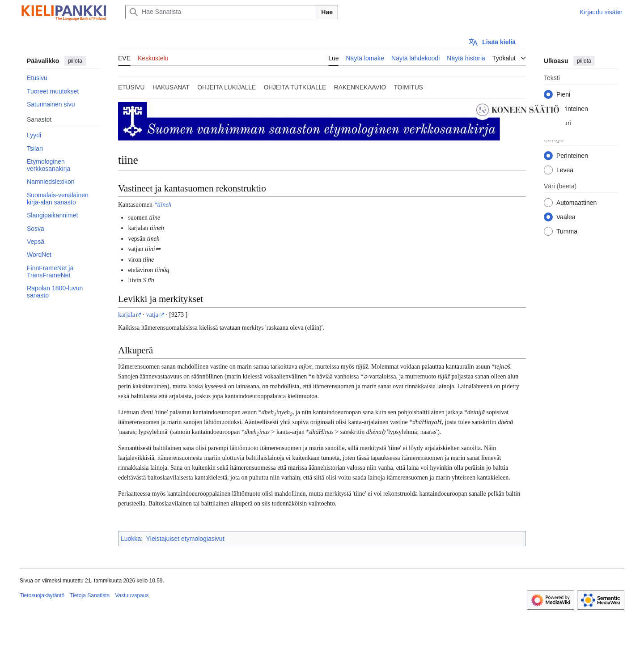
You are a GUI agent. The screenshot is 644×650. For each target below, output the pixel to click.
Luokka (131, 539)
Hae (327, 12)
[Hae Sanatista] (221, 12)
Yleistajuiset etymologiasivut (185, 539)
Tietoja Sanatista (90, 595)
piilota (75, 61)
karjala (127, 315)
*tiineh (163, 205)
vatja (152, 315)
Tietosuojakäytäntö (42, 595)
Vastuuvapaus (132, 595)
